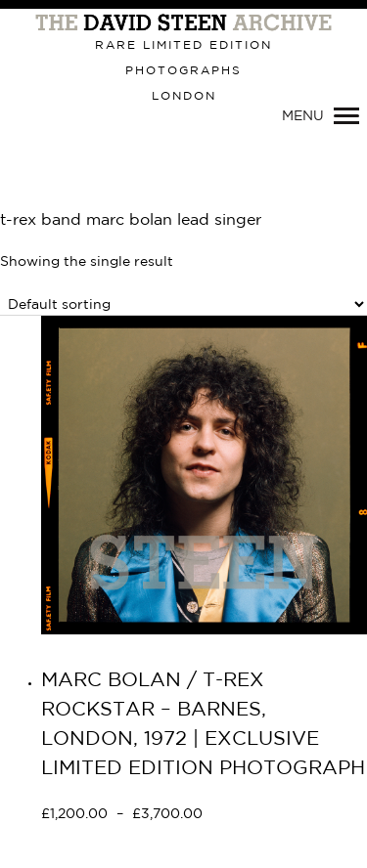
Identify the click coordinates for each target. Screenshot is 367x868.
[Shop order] (183, 304)
